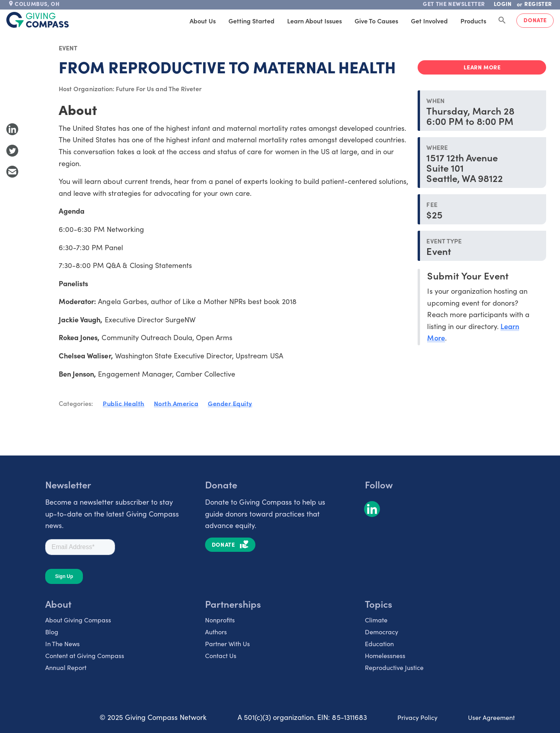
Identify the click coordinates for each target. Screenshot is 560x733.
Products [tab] (473, 21)
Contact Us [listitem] (221, 655)
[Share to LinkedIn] (12, 129)
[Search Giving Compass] (502, 21)
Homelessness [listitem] (385, 655)
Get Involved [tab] (429, 21)
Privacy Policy (417, 717)
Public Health (124, 403)
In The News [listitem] (62, 643)
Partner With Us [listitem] (227, 643)
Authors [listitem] (216, 632)
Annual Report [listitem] (66, 667)
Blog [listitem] (52, 632)
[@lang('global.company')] (38, 20)
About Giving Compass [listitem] (78, 620)
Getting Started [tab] (251, 21)
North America (176, 403)
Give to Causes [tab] (376, 21)
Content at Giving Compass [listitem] (85, 655)
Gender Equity (230, 403)
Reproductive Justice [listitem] (394, 667)
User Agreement (491, 717)
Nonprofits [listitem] (220, 620)
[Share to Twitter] (12, 151)
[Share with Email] (12, 172)
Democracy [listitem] (382, 632)
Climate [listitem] (376, 620)
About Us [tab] (203, 21)
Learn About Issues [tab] (315, 21)
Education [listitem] (379, 643)
